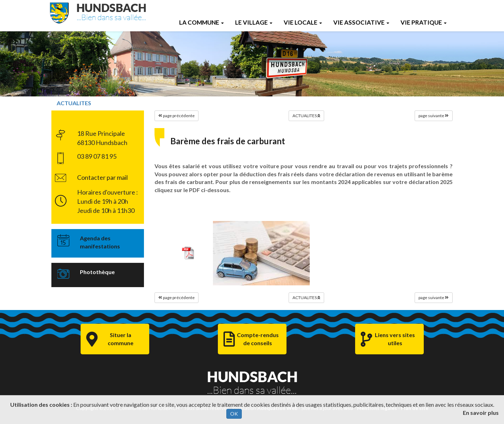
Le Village (254, 22)
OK (234, 414)
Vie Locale (303, 22)
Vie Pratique (424, 22)
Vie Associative (361, 22)
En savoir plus (481, 413)
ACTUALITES (74, 103)
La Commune (201, 22)
